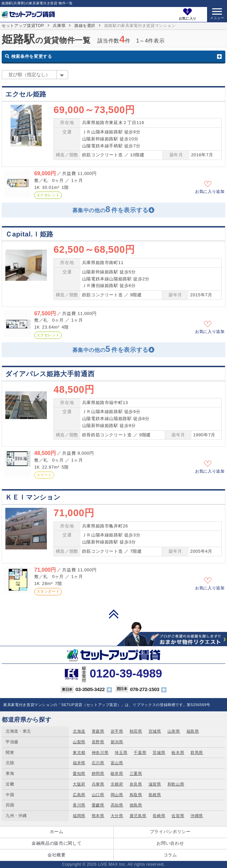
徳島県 (136, 805)
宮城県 (155, 731)
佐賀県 (178, 816)
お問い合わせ (170, 843)
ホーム (57, 832)
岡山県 (117, 795)
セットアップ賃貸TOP (23, 26)
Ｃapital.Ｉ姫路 (29, 234)
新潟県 (117, 742)
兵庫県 (59, 26)
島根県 (155, 795)
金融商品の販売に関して (57, 843)
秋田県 (136, 731)
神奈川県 (100, 753)
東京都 (79, 753)
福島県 (193, 731)
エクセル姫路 (26, 94)
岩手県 (117, 731)
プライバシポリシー (170, 832)
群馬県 (197, 753)
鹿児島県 (138, 816)
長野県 (98, 742)
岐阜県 (117, 774)
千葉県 (140, 753)
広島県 (79, 795)
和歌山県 (176, 784)
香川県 (79, 805)
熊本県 (98, 816)
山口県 (98, 795)
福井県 (79, 763)
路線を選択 (85, 26)
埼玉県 (121, 753)
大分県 (117, 816)
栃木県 (178, 753)
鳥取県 (136, 795)
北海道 (79, 731)
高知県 (117, 805)
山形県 (174, 731)
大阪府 (79, 784)
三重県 (136, 774)
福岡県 (79, 816)
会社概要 (57, 855)
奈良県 (136, 784)
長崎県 (159, 816)
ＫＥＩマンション (33, 497)
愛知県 (79, 774)
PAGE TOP (114, 614)
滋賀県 (155, 784)
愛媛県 (98, 805)
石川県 (98, 763)
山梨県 (79, 742)
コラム (170, 855)
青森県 (98, 731)
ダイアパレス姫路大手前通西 (50, 374)
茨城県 (159, 753)
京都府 (117, 784)
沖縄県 (197, 816)
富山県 (117, 763)
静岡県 (98, 774)
